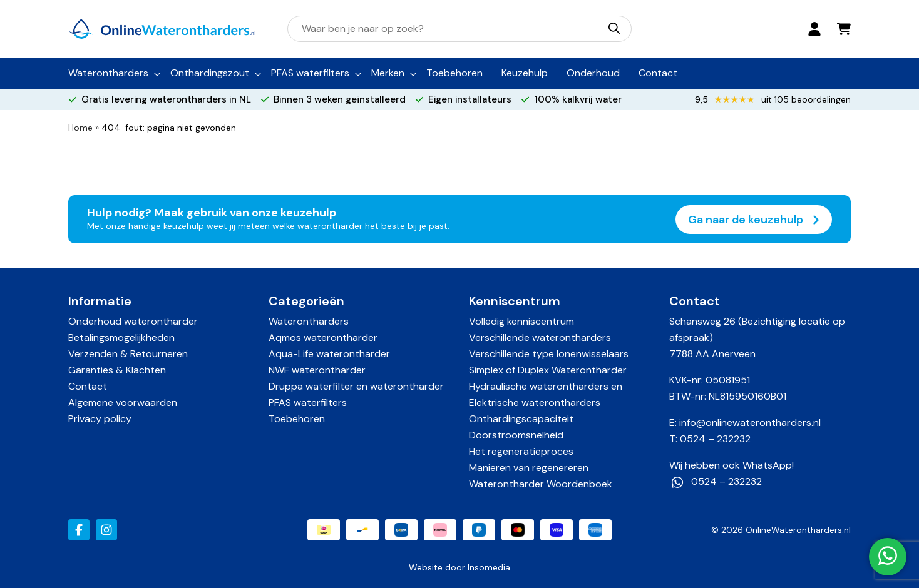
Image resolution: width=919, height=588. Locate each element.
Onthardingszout (210, 73)
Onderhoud (593, 73)
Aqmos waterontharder (323, 337)
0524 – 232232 (715, 439)
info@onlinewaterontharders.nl (750, 423)
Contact (658, 73)
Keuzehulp (525, 73)
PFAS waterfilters (310, 73)
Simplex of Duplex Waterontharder (548, 370)
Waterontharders (108, 73)
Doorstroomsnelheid (516, 435)
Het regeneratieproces (521, 451)
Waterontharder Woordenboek (541, 484)
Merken (388, 73)
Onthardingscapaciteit (521, 419)
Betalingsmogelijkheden (121, 337)
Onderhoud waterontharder (133, 321)
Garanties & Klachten (117, 370)
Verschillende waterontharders (540, 337)
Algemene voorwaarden (123, 403)
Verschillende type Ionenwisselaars (549, 354)
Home (80, 128)
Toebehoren (454, 73)
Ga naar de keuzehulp (754, 220)
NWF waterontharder (317, 370)
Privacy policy (100, 419)
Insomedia (489, 567)
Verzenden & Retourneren (128, 354)
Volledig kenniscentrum (521, 321)
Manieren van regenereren (529, 468)
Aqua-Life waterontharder (329, 354)
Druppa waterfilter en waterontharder (356, 386)
